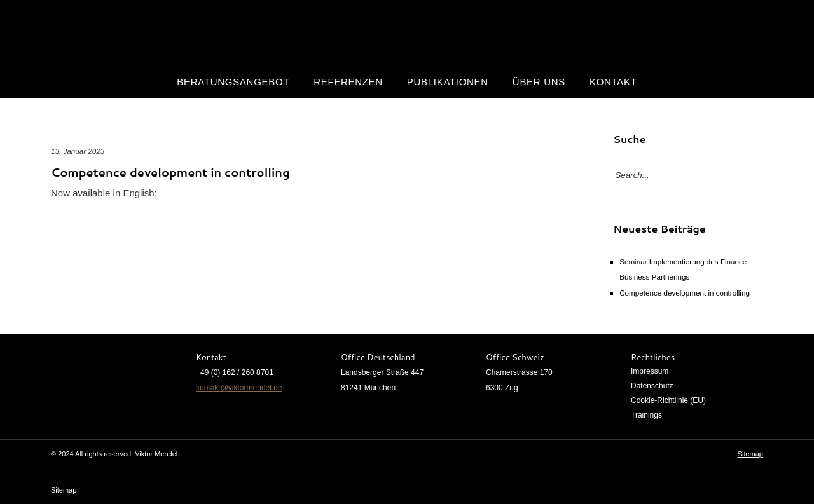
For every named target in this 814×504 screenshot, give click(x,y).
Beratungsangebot (233, 82)
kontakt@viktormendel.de (239, 388)
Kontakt (613, 82)
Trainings (646, 415)
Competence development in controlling (170, 172)
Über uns (539, 82)
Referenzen (348, 82)
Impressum (650, 371)
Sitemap (750, 454)
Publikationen (448, 82)
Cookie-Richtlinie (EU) (668, 400)
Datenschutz (652, 386)
